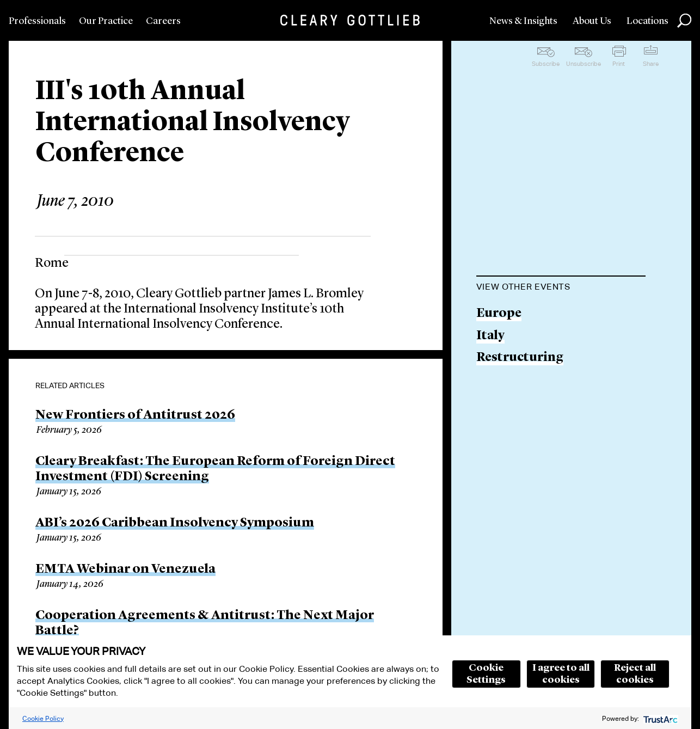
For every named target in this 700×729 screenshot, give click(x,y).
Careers (163, 21)
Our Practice (106, 21)
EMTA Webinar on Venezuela (125, 569)
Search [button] (684, 21)
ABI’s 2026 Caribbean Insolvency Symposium (175, 523)
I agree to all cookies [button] (561, 674)
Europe (499, 314)
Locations (647, 21)
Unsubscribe (584, 64)
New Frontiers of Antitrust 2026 (135, 415)
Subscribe (546, 64)
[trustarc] (659, 718)
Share (651, 64)
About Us (592, 21)
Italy (490, 336)
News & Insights (523, 21)
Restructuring (520, 358)
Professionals (37, 21)
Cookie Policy (43, 718)
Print (619, 64)
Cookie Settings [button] (486, 674)
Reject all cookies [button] (635, 674)
